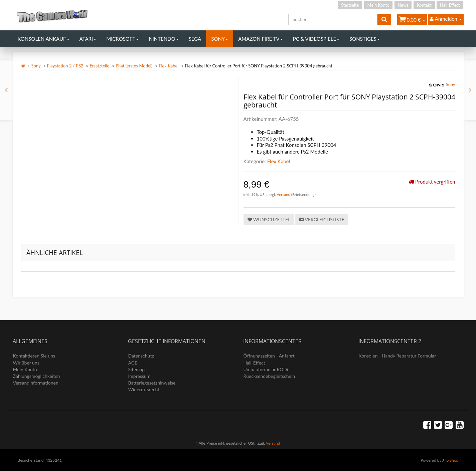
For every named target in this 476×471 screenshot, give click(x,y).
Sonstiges (365, 39)
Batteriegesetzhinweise (152, 383)
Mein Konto (378, 5)
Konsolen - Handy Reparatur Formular (398, 356)
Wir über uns (26, 363)
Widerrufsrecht (144, 389)
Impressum (139, 376)
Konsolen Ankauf (44, 39)
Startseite (350, 5)
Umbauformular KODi (266, 369)
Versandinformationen (36, 383)
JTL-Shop (450, 460)
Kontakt (424, 5)
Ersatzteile (99, 66)
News (403, 5)
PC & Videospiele (316, 39)
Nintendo (164, 39)
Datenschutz (141, 356)
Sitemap (137, 369)
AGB (133, 363)
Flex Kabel (169, 66)
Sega (195, 39)
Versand (284, 194)
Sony (220, 39)
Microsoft (122, 39)
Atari (88, 39)
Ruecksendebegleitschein (269, 376)
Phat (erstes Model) (134, 66)
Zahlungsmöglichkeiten (37, 376)
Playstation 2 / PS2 (65, 66)
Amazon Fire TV (260, 39)
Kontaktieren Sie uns (34, 356)
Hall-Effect (450, 5)
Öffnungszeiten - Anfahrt (269, 356)
